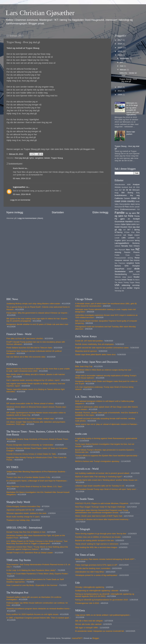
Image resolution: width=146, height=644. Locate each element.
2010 (120, 91)
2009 (120, 95)
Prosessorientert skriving (124, 258)
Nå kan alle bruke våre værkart (88, 624)
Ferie (131, 216)
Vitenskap (118, 291)
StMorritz (118, 277)
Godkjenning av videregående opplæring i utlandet (97, 591)
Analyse (136, 184)
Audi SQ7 (118, 190)
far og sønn (131, 213)
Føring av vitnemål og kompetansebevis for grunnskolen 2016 (101, 600)
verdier (130, 288)
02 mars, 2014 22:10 (22, 178)
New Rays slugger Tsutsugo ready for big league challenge (100, 507)
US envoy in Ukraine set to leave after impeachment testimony (102, 519)
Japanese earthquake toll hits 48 (20, 510)
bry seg (135, 195)
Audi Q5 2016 (134, 187)
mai (122, 66)
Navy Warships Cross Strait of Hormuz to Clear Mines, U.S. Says (34, 486)
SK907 (129, 269)
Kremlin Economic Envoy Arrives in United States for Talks (31, 454)
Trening (126, 282)
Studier (137, 277)
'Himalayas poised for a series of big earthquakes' (96, 575)
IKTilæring (119, 232)
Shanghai (136, 266)
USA (117, 285)
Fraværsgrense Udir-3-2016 (87, 603)
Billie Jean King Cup (84, 366)
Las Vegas (128, 235)
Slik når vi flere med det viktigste (89, 621)
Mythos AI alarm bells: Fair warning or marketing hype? (99, 477)
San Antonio (135, 260)
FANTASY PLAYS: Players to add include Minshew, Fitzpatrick (102, 503)
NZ (138, 249)
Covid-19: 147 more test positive (89, 341)
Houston (124, 227)
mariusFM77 (77, 638)
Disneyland (118, 207)
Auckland (125, 187)
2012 (120, 87)
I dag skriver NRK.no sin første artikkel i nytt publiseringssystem (102, 615)
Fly (116, 219)
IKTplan (127, 232)
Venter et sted (120, 288)
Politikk (117, 255)
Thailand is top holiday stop (18, 520)
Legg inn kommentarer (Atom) (30, 218)
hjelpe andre (131, 224)
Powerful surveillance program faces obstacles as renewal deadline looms (38, 609)
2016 (120, 44)
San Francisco (120, 263)
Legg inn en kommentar (20, 200)
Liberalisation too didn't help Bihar (90, 572)
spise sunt (134, 272)
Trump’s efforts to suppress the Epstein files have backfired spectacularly (106, 456)
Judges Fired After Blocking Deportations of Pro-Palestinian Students (36, 472)
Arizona (118, 187)
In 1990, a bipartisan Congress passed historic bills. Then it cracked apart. (38, 618)
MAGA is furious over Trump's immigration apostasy (97, 461)
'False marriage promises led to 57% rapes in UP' (96, 565)
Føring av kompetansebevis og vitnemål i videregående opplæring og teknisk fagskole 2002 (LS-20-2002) (105, 595)
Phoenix (136, 252)
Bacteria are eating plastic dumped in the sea (94, 540)
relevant (126, 260)
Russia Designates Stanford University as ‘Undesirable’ (30, 445)
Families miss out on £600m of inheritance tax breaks (98, 537)
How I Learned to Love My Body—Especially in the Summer (32, 585)
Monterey (136, 243)
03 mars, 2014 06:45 (22, 194)
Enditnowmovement (128, 209)
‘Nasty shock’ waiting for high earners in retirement (97, 544)
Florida (137, 216)
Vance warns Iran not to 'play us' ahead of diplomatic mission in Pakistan (106, 424)
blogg (116, 193)
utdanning (126, 285)
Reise (137, 258)
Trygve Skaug (57, 158)
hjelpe (123, 224)
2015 (120, 48)
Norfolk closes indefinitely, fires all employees (94, 344)
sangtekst (39, 158)
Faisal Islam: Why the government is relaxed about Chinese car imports (37, 313)
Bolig (138, 193)
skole (137, 269)
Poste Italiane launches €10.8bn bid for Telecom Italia (29, 348)
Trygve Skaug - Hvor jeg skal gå (128, 80)
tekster (47, 158)
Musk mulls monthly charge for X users (23, 517)
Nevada (125, 246)
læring (137, 240)
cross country (128, 201)
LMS (124, 238)
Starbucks (136, 274)
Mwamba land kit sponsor (86, 351)
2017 (120, 40)
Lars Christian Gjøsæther (40, 13)
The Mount (119, 282)
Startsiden (58, 212)
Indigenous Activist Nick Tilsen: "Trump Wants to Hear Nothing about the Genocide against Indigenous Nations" (37, 548)
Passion (127, 252)
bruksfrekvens (121, 195)
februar (123, 70)
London (131, 238)
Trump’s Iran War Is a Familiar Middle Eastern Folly (28, 477)
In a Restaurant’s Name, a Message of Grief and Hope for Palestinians (36, 481)
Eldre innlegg (100, 212)
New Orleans (134, 246)
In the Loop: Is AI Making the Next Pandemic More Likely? (31, 570)
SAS (127, 266)
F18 (138, 209)
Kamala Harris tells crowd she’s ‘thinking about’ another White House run (106, 480)
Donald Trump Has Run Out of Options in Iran (26, 532)
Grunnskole (120, 222)
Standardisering (121, 274)
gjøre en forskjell (130, 219)
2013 (120, 55)
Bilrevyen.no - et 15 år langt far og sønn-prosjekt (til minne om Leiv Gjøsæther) (133, 109)
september (125, 58)
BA (124, 190)
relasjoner (118, 260)
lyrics (32, 158)
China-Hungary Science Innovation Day (23, 506)
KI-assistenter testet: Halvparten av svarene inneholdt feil (99, 631)
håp (120, 230)
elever (117, 209)
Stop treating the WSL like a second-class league (96, 547)
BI (127, 190)
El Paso (126, 207)
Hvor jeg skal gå (22, 158)
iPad (133, 232)
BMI (123, 193)
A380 (129, 185)
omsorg (118, 252)
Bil (130, 190)
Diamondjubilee (125, 204)
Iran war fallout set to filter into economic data (26, 357)
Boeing (130, 193)
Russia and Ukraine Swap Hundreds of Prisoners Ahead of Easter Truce (37, 439)
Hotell (117, 227)
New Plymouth (120, 250)
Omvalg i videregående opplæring (90, 587)
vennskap (136, 285)
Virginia (137, 288)
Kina (138, 232)
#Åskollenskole (120, 185)
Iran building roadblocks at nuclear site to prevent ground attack (102, 473)
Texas (130, 280)
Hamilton (129, 222)
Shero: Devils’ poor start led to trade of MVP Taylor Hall (99, 516)
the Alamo (136, 280)
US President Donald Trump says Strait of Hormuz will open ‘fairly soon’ (106, 489)
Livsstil (117, 238)
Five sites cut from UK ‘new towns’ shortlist (25, 338)
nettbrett (117, 246)
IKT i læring (134, 230)
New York (130, 250)
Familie (120, 213)
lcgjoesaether (19, 187)
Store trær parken (131, 133)
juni (122, 62)
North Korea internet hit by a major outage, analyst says (30, 418)
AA (123, 291)
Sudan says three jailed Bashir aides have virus (95, 354)
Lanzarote (118, 235)
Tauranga (118, 280)
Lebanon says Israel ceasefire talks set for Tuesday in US (100, 486)
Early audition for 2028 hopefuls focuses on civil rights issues (32, 614)
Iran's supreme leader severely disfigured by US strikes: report (33, 380)
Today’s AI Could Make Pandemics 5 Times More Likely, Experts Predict (37, 574)
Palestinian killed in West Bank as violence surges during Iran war (103, 370)
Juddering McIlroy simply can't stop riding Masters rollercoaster (33, 304)
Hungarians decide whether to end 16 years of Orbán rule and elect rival (37, 324)
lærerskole (130, 240)
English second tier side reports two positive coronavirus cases (102, 348)
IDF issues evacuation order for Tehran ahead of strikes (30, 403)
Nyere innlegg (15, 212)
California (119, 198)
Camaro (127, 198)
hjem (138, 224)
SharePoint (119, 269)
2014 (120, 51)
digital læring (135, 204)
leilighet (137, 235)
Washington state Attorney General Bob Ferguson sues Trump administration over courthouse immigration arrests (102, 511)
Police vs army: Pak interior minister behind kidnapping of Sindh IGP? (105, 559)
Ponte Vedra (133, 255)
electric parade (135, 207)
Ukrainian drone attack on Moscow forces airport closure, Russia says (36, 407)
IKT (125, 230)
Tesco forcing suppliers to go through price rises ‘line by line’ (101, 534)
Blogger (96, 638)
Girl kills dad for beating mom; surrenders (93, 568)
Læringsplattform (122, 243)
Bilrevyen (136, 190)
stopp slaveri (127, 277)
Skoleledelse (120, 271)
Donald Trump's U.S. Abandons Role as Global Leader (30, 553)
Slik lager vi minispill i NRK (87, 628)
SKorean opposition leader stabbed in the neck (26, 513)
